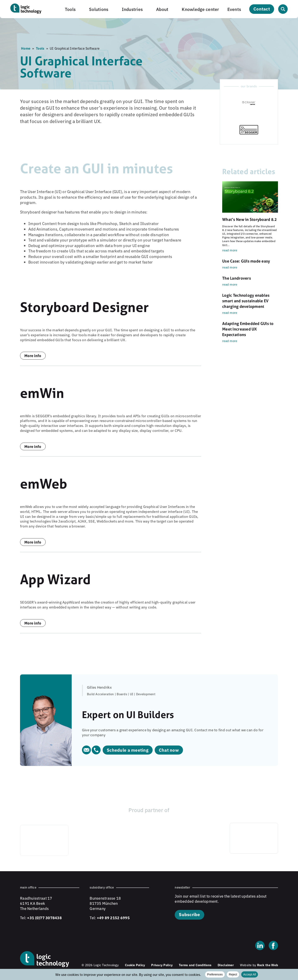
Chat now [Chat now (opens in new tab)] (169, 750)
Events (234, 9)
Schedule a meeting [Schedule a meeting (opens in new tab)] (128, 750)
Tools (70, 9)
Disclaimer (226, 965)
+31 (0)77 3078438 (44, 918)
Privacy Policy (162, 965)
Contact (262, 9)
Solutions (99, 9)
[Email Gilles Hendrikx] (87, 753)
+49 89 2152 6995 (113, 918)
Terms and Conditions (195, 965)
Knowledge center (200, 9)
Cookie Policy (135, 965)
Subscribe (189, 914)
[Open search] (283, 9)
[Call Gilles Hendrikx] (96, 753)
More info (33, 355)
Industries (132, 9)
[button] (73, 9)
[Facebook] (273, 946)
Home (26, 48)
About (162, 9)
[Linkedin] (260, 946)
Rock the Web (268, 965)
